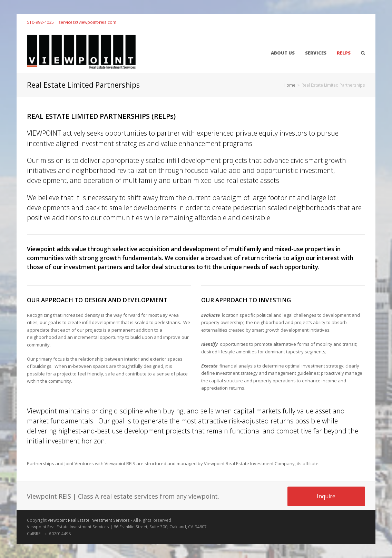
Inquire (326, 496)
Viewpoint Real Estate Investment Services (89, 520)
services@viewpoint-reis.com (87, 22)
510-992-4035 (40, 22)
